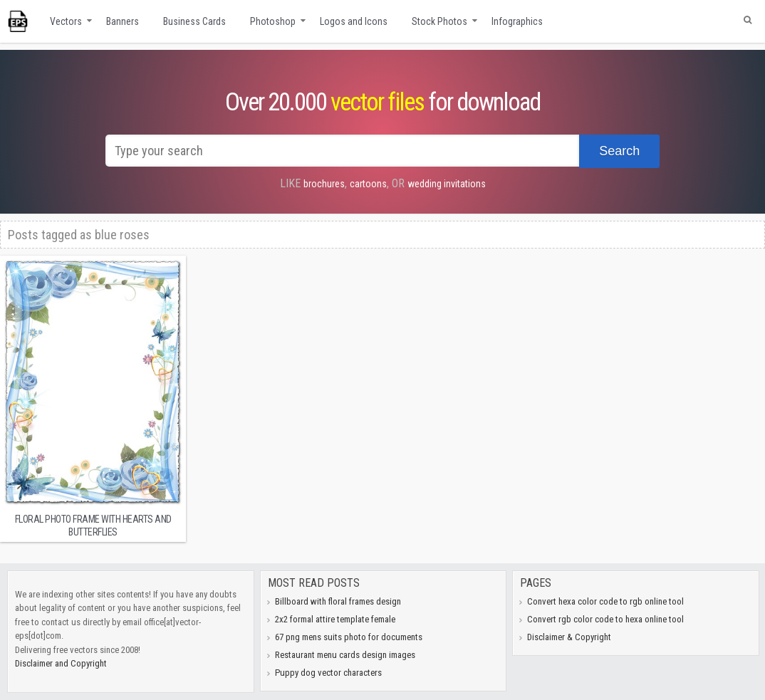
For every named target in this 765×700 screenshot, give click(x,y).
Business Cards (194, 21)
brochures (324, 184)
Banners (123, 21)
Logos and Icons (354, 21)
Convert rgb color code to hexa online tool (605, 619)
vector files (377, 102)
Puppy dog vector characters (328, 673)
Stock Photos (439, 21)
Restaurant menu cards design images (345, 655)
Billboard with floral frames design (338, 601)
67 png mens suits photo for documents (349, 637)
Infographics (517, 21)
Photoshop (273, 21)
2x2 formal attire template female (335, 619)
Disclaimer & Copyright (569, 637)
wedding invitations (447, 184)
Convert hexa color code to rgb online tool (605, 601)
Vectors (66, 21)
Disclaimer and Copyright (61, 663)
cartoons (368, 184)
